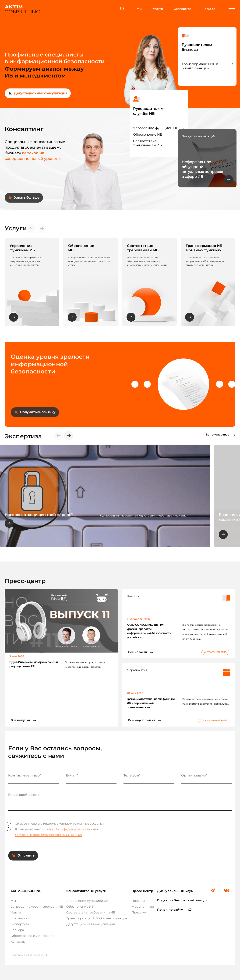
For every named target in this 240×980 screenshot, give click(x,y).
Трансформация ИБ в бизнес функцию (200, 66)
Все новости (138, 652)
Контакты (18, 941)
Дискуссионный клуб (214, 720)
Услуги (158, 9)
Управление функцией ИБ (156, 128)
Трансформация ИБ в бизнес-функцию (97, 918)
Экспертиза (183, 9)
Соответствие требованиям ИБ (147, 143)
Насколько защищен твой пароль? (39, 515)
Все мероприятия (142, 720)
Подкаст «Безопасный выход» (182, 900)
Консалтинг (20, 918)
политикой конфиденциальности (66, 829)
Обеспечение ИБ (148, 134)
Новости (138, 901)
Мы (139, 9)
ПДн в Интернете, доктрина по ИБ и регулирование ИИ (34, 664)
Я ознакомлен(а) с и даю (53, 832)
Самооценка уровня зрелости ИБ (37, 906)
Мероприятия (143, 906)
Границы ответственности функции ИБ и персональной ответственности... (151, 703)
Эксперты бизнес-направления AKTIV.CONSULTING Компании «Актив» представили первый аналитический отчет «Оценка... (205, 632)
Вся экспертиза (217, 434)
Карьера (209, 9)
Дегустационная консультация (41, 93)
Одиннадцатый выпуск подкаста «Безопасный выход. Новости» (85, 665)
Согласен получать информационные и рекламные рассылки (55, 824)
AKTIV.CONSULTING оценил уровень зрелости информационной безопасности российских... (149, 631)
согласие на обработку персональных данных (48, 835)
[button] (69, 436)
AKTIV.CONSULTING (215, 652)
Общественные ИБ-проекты (33, 936)
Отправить (26, 855)
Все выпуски (20, 720)
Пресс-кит (140, 912)
